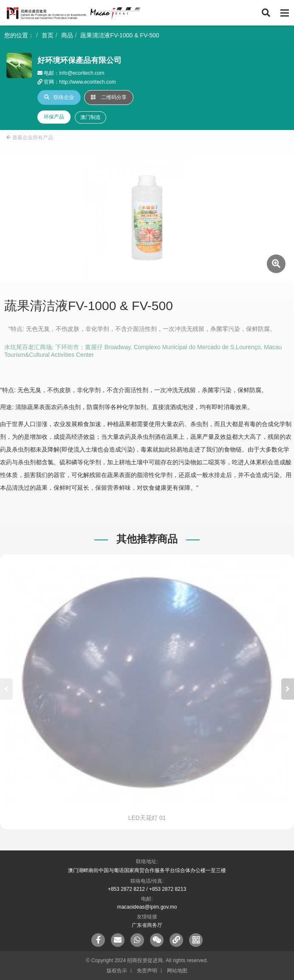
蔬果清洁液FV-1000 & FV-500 (120, 35)
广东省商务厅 (147, 925)
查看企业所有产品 (30, 138)
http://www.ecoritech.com (87, 82)
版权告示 (117, 971)
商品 (67, 35)
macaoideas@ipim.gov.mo (147, 907)
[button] (288, 689)
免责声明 (147, 971)
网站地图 (177, 971)
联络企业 (59, 97)
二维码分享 (109, 97)
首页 (48, 35)
